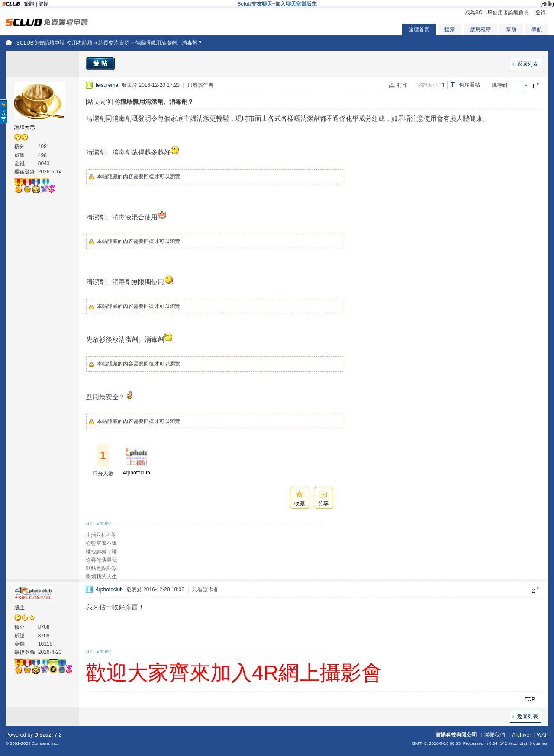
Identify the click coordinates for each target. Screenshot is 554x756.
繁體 (29, 4)
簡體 (44, 4)
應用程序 (480, 29)
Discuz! (44, 735)
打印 (403, 85)
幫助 (511, 29)
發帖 (101, 63)
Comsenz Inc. (45, 743)
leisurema (107, 85)
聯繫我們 (495, 735)
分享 (323, 503)
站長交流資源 (114, 43)
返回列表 (528, 64)
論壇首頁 (419, 29)
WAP (543, 735)
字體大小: (428, 85)
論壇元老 (25, 127)
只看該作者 (200, 85)
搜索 (450, 29)
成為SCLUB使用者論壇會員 (497, 13)
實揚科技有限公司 (456, 735)
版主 (19, 608)
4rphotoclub (137, 473)
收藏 (300, 503)
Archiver (522, 735)
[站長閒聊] (100, 102)
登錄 (541, 13)
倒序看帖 (470, 85)
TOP (530, 699)
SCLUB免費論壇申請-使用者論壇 (55, 43)
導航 (537, 29)
